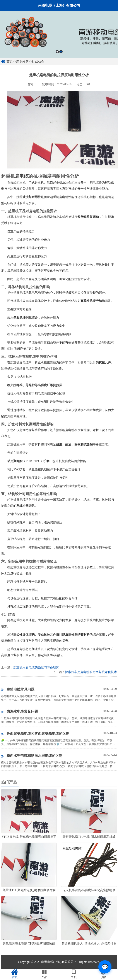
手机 (74, 974)
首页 (10, 61)
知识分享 (22, 61)
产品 (44, 974)
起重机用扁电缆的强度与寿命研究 (36, 667)
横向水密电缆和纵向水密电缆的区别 (32, 756)
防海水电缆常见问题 (20, 712)
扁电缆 (22, 176)
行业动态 (38, 61)
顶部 (103, 974)
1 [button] (57, 52)
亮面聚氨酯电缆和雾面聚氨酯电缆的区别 (35, 734)
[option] (59, 35)
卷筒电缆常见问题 (18, 690)
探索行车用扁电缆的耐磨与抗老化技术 (91, 672)
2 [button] (61, 52)
